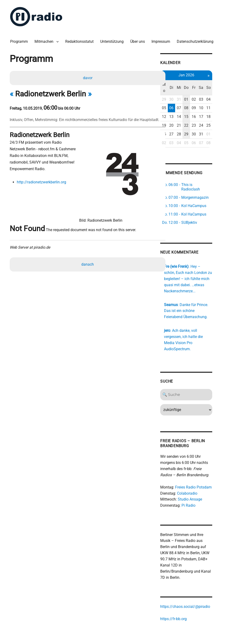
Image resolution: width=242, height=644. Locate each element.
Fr (211, 83)
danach (88, 254)
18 (227, 109)
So (227, 83)
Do (203, 83)
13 (188, 109)
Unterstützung (113, 40)
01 (203, 91)
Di (188, 83)
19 (180, 117)
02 (211, 91)
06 (188, 100)
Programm (20, 40)
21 (196, 117)
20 (188, 117)
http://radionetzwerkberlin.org (42, 181)
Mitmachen (45, 40)
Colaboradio (203, 475)
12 (180, 109)
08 (203, 100)
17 (219, 109)
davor (88, 77)
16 (211, 109)
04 (227, 91)
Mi (196, 83)
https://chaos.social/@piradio (201, 583)
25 (227, 117)
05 (180, 100)
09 (211, 100)
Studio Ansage (206, 481)
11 (227, 100)
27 (188, 126)
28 (196, 126)
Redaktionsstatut (81, 40)
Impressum (162, 40)
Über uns (139, 40)
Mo (180, 83)
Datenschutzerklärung (196, 40)
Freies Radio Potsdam (209, 469)
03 (219, 91)
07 (196, 100)
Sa (219, 83)
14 (196, 109)
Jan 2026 (204, 73)
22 (203, 117)
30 (188, 91)
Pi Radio (204, 487)
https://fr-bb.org (189, 595)
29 (180, 91)
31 (196, 91)
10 (219, 100)
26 (180, 126)
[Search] (204, 376)
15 (203, 109)
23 (211, 117)
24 (219, 117)
